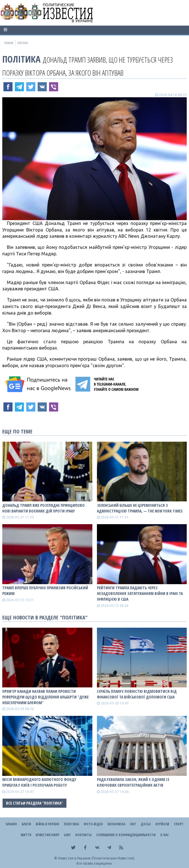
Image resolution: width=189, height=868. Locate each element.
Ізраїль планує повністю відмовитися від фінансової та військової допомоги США (137, 694)
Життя (26, 835)
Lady (67, 835)
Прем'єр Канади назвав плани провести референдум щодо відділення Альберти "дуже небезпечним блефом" (45, 697)
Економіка (116, 824)
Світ (133, 824)
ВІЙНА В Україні (47, 824)
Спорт (179, 824)
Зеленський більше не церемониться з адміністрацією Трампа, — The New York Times (140, 508)
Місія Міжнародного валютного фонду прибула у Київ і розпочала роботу (39, 782)
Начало (11, 824)
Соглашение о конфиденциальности (126, 835)
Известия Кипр (47, 835)
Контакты (83, 835)
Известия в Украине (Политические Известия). (96, 858)
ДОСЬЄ (146, 824)
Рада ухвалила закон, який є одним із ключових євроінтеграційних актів (133, 782)
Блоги (26, 824)
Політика (21, 59)
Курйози (162, 824)
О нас (164, 835)
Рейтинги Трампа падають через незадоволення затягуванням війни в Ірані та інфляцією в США (140, 593)
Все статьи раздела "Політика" (34, 803)
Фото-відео (93, 824)
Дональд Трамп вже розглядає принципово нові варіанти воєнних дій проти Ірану (43, 508)
